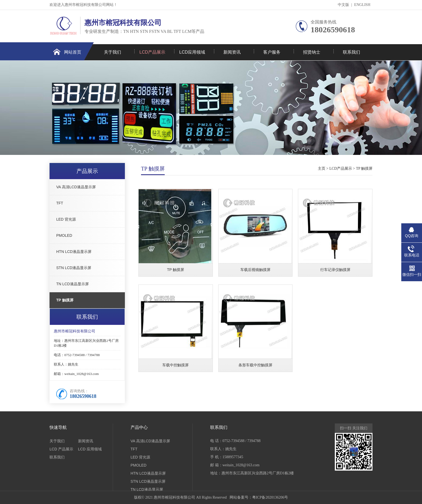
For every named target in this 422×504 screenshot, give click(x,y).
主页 (322, 168)
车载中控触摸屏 (175, 365)
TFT (60, 203)
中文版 (343, 5)
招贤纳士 (312, 52)
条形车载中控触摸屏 (255, 365)
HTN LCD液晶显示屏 (74, 252)
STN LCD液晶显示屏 (74, 268)
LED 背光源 (66, 219)
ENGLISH (362, 5)
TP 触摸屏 (65, 300)
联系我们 (351, 52)
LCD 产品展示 (61, 449)
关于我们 (112, 52)
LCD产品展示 (152, 52)
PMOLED (64, 235)
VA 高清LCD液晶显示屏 (76, 187)
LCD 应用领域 (90, 449)
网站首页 (73, 52)
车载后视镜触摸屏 (255, 270)
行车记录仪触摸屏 (335, 270)
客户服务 (272, 52)
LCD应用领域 (192, 52)
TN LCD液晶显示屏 (73, 284)
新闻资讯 (232, 52)
